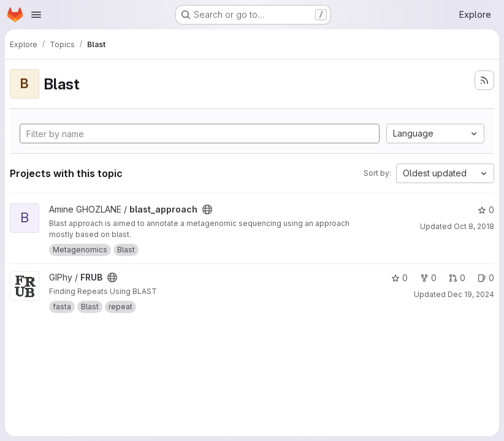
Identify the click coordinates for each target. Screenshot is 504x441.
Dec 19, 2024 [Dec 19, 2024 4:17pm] (471, 294)
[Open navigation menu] (36, 15)
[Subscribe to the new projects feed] (484, 80)
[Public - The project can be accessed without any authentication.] (207, 209)
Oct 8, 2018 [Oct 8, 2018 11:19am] (474, 226)
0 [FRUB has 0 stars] (399, 278)
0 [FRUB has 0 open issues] (486, 278)
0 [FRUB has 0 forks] (428, 278)
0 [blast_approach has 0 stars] (486, 210)
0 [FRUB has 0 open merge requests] (457, 278)
